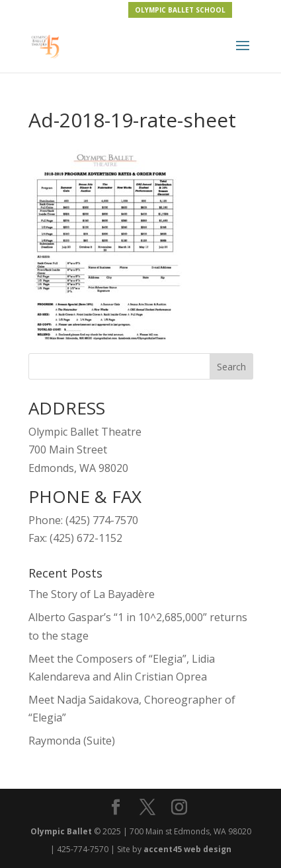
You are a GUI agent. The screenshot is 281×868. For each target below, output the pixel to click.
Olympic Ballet (61, 831)
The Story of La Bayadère (92, 594)
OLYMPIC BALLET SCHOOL (180, 10)
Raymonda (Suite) (72, 741)
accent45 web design (187, 849)
